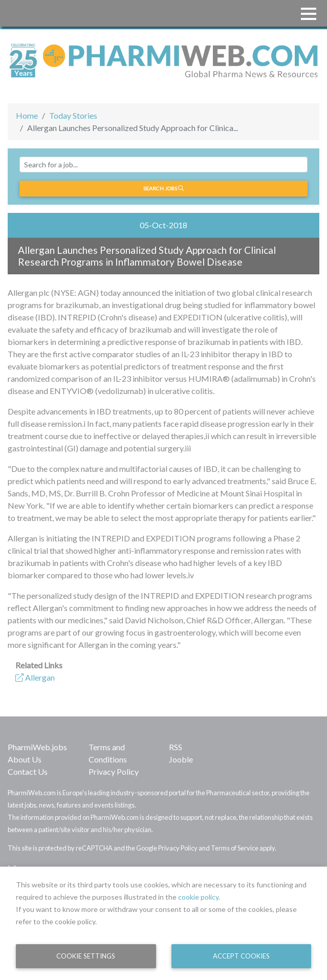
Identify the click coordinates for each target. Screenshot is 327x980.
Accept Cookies (241, 956)
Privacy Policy (114, 771)
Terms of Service (235, 848)
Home (27, 115)
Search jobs (163, 188)
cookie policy (198, 897)
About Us (25, 759)
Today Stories (73, 115)
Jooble (181, 759)
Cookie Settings (86, 956)
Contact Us (28, 771)
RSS (176, 747)
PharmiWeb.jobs (37, 747)
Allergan (35, 677)
